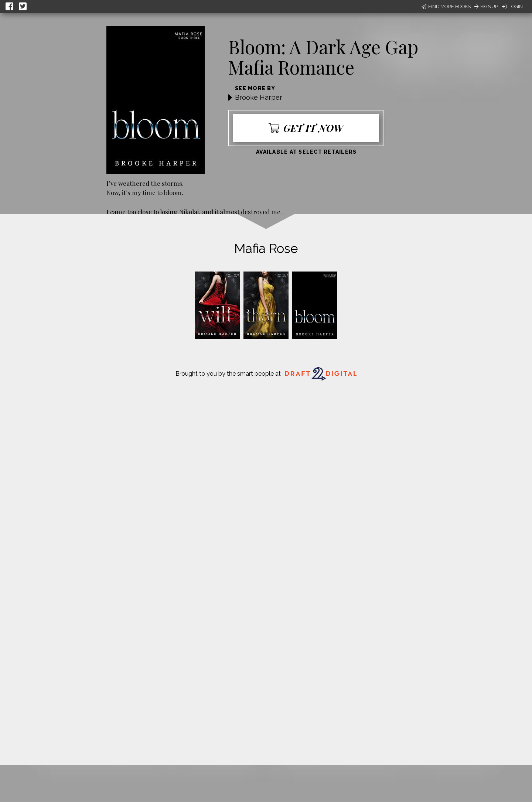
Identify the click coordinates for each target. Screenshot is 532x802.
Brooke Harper (259, 97)
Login (512, 6)
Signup (486, 6)
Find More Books (446, 6)
